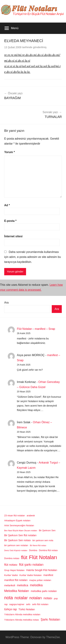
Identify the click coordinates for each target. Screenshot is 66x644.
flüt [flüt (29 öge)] (24, 558)
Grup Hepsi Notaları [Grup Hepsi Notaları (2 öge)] (14, 570)
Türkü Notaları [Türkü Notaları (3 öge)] (27, 609)
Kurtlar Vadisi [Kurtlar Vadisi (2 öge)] (11, 575)
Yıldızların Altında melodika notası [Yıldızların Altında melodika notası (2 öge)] (22, 620)
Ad (7, 205)
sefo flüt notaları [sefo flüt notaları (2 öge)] (40, 604)
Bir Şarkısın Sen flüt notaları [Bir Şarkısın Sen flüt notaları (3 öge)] (20, 535)
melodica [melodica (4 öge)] (23, 585)
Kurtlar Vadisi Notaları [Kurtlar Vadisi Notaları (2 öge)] (31, 575)
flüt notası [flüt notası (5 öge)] (11, 565)
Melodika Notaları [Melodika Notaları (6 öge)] (17, 591)
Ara (6, 303)
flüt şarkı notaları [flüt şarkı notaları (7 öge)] (31, 565)
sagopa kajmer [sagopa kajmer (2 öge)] (17, 604)
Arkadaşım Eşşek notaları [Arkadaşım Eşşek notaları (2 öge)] (17, 520)
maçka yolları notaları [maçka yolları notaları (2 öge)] (40, 580)
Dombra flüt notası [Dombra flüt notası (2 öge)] (48, 550)
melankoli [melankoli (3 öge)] (10, 585)
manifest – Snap (45, 329)
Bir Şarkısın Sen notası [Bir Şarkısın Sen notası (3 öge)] (18, 540)
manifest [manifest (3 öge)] (48, 575)
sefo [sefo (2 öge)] (28, 604)
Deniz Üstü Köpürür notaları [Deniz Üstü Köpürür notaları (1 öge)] (16, 550)
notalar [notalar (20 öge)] (21, 598)
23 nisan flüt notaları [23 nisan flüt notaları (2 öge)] (15, 516)
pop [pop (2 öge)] (56, 598)
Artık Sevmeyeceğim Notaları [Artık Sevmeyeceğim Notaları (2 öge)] (19, 525)
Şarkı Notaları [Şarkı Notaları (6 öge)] (50, 619)
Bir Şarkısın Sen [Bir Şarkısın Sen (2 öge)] (47, 530)
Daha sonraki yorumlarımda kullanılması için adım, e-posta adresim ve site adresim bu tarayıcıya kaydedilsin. (33, 257)
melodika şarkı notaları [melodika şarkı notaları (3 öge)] (44, 591)
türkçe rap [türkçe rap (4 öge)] (11, 609)
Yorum (10, 152)
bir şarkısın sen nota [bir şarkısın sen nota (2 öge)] (43, 540)
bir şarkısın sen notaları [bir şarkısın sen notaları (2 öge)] (16, 545)
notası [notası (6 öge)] (48, 598)
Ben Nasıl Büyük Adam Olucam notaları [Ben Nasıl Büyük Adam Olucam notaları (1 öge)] (21, 531)
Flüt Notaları (25, 329)
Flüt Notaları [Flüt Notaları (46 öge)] (43, 557)
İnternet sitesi (13, 236)
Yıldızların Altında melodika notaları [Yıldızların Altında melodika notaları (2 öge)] (22, 614)
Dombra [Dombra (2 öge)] (33, 550)
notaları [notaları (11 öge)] (36, 598)
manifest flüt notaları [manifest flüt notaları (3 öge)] (16, 580)
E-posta (10, 221)
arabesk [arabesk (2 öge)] (31, 516)
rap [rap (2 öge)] (6, 604)
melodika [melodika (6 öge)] (36, 585)
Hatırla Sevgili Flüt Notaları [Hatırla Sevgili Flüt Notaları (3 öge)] (42, 570)
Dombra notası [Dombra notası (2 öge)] (12, 558)
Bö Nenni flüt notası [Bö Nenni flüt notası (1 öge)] (38, 545)
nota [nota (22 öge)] (9, 598)
